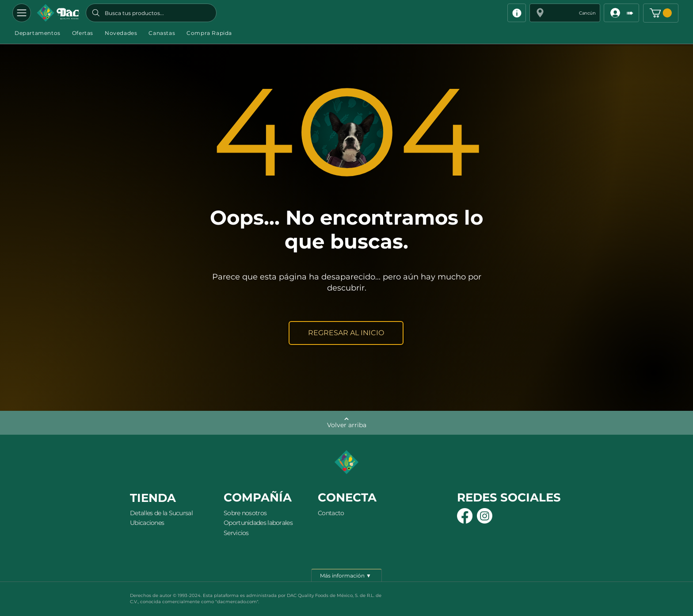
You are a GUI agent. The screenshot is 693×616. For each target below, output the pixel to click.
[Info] (517, 13)
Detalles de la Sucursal (161, 513)
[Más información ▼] (346, 575)
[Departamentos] (22, 13)
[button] (565, 13)
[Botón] (58, 13)
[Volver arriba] (346, 423)
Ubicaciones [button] (147, 523)
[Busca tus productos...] (151, 13)
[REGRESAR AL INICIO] (346, 333)
